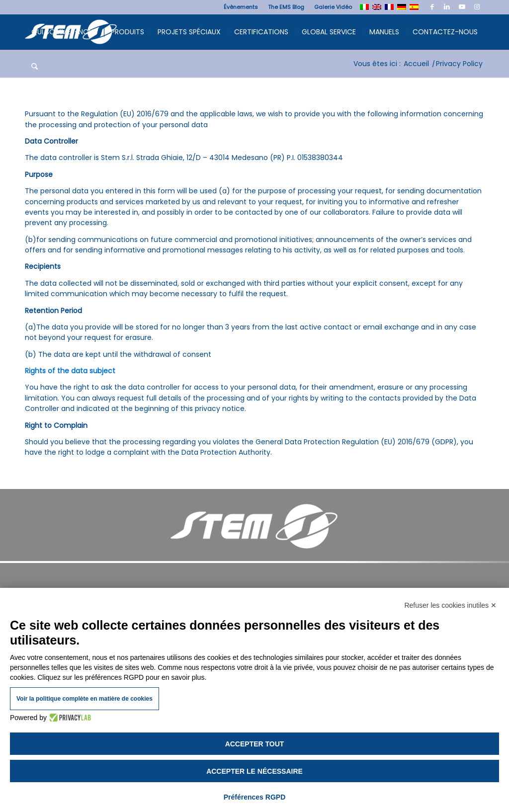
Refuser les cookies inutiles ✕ (450, 605)
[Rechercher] (35, 67)
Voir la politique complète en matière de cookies (85, 699)
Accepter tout (255, 744)
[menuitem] (241, 7)
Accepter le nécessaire (254, 771)
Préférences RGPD (255, 797)
